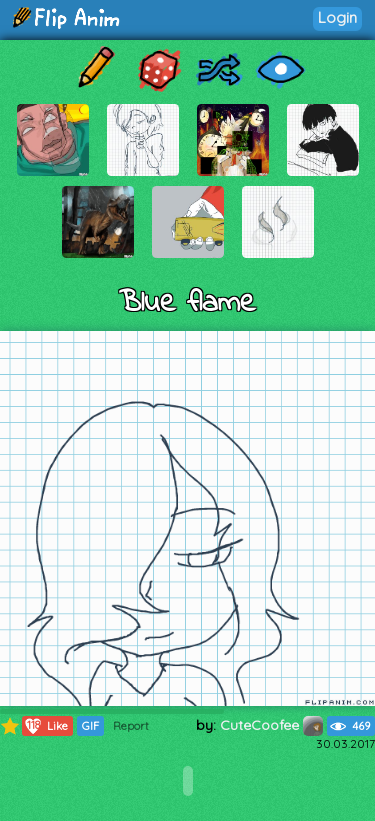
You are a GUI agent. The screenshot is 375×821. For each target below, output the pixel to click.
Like (45, 726)
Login (337, 17)
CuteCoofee (271, 725)
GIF (90, 726)
